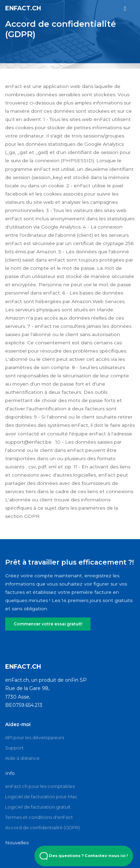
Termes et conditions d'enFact (39, 817)
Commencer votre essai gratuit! (47, 624)
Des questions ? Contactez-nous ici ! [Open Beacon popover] (84, 856)
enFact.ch (23, 8)
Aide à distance (22, 758)
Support (14, 748)
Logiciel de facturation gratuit (38, 807)
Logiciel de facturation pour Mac (41, 797)
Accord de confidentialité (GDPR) (42, 827)
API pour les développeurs (35, 737)
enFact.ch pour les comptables (40, 786)
